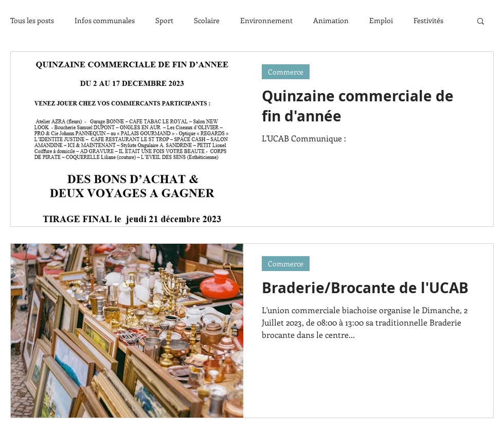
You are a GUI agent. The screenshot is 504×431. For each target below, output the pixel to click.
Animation (331, 20)
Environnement (266, 20)
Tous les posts (32, 20)
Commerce (286, 72)
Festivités (428, 20)
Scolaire (207, 20)
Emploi (381, 20)
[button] (481, 22)
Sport (164, 20)
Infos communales (105, 20)
